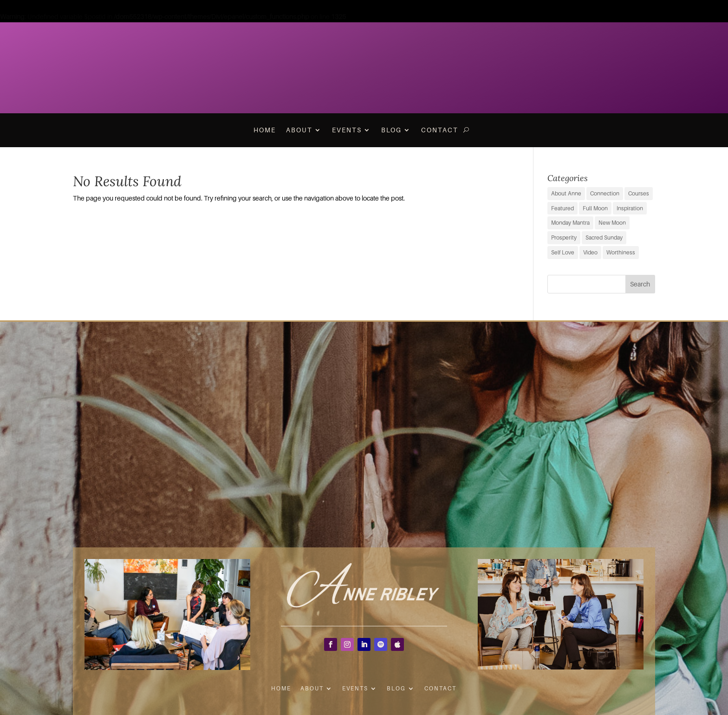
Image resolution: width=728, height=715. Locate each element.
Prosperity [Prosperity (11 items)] (564, 237)
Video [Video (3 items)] (590, 252)
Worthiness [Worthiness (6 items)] (621, 252)
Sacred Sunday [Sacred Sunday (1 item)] (604, 237)
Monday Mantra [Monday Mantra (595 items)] (570, 223)
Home (265, 130)
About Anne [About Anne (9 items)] (566, 193)
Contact (440, 130)
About (299, 130)
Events (347, 130)
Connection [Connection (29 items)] (605, 193)
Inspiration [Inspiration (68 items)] (630, 208)
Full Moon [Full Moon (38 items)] (595, 208)
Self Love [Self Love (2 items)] (563, 252)
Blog (391, 130)
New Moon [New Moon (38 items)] (612, 223)
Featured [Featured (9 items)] (562, 208)
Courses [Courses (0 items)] (639, 193)
